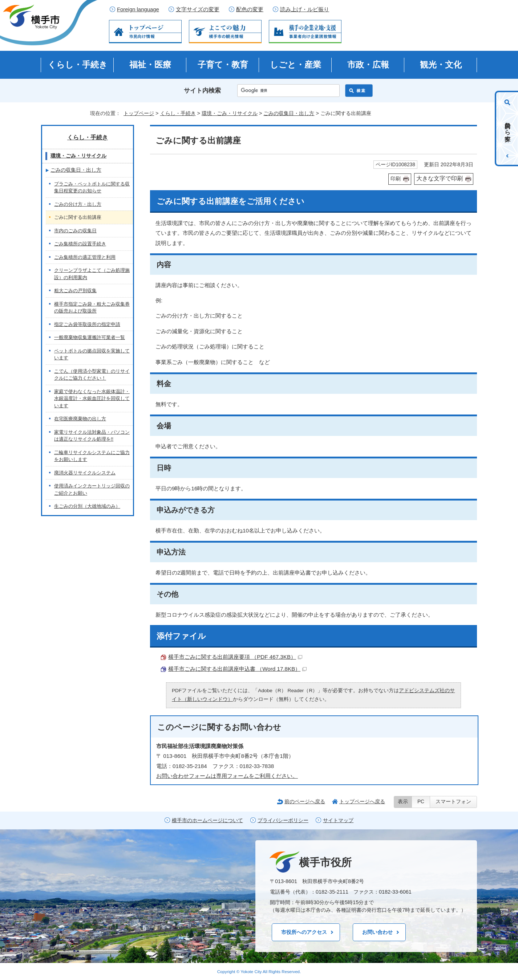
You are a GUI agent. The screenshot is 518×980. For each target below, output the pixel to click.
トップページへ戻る (362, 801)
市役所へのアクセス (304, 932)
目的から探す (508, 128)
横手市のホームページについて (207, 820)
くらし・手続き (78, 65)
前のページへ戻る (305, 801)
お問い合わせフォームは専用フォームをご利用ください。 (227, 776)
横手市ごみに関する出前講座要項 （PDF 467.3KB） (235, 657)
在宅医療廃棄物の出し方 (80, 419)
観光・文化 (441, 65)
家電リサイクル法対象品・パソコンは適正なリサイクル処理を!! (92, 436)
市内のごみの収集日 (75, 231)
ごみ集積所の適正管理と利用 (85, 257)
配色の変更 (250, 9)
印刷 (396, 179)
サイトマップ (338, 820)
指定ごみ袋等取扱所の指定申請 (87, 324)
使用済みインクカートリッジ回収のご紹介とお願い (92, 489)
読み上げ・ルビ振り (305, 9)
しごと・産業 (296, 65)
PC (421, 802)
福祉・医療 (150, 65)
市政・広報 (368, 65)
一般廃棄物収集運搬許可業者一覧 (90, 337)
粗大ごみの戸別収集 (75, 291)
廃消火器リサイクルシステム (85, 473)
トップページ (139, 113)
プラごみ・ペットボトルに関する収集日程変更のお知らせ (92, 187)
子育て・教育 (223, 65)
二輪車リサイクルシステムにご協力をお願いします (92, 456)
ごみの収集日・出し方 (289, 113)
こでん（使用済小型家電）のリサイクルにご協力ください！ (92, 375)
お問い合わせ (377, 932)
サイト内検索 (202, 91)
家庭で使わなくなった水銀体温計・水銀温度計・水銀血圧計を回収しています (92, 399)
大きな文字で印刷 (440, 178)
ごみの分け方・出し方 (78, 204)
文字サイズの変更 (198, 9)
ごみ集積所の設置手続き (80, 244)
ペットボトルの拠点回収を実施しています (92, 354)
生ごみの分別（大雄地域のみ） (87, 506)
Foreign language (138, 9)
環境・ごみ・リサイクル (230, 113)
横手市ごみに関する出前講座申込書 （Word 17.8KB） (237, 669)
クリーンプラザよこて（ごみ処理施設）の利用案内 (92, 274)
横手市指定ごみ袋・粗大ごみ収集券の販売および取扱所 (92, 308)
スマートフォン (453, 802)
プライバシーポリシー (283, 820)
